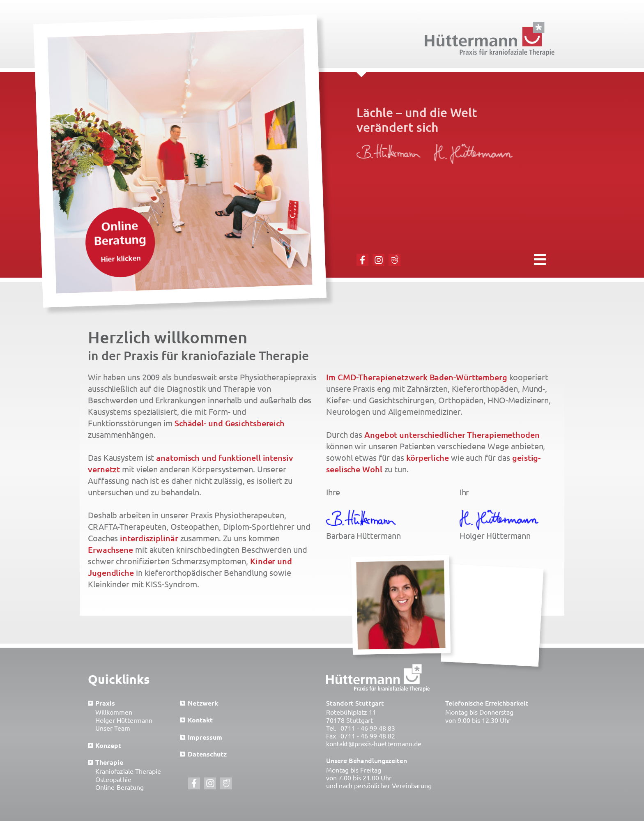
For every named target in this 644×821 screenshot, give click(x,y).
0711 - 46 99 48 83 (368, 728)
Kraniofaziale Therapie (128, 771)
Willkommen (114, 712)
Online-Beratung (120, 787)
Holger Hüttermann (124, 720)
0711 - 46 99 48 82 (368, 736)
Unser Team (113, 728)
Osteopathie (113, 780)
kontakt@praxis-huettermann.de (374, 744)
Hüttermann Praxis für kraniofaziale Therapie (489, 39)
